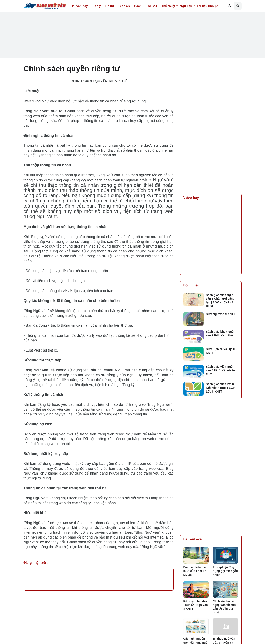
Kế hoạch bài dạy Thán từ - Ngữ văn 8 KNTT (196, 605)
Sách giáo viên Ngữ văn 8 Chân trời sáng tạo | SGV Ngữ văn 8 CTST (220, 301)
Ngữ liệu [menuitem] (186, 6)
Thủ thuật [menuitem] (168, 6)
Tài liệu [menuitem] (151, 6)
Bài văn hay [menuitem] (79, 6)
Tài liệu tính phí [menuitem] (208, 6)
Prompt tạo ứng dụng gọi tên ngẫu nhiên (225, 571)
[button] (229, 6)
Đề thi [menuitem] (110, 6)
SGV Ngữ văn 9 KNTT (221, 314)
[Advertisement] (133, 29)
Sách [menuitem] (138, 6)
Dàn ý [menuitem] (97, 6)
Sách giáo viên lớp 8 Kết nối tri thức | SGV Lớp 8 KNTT (220, 388)
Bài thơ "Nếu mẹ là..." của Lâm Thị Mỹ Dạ (195, 571)
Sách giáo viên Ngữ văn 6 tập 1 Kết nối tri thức (221, 370)
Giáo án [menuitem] (124, 6)
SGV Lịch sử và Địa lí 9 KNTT (222, 351)
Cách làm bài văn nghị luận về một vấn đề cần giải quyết (225, 607)
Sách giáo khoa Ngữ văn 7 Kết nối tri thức (220, 333)
